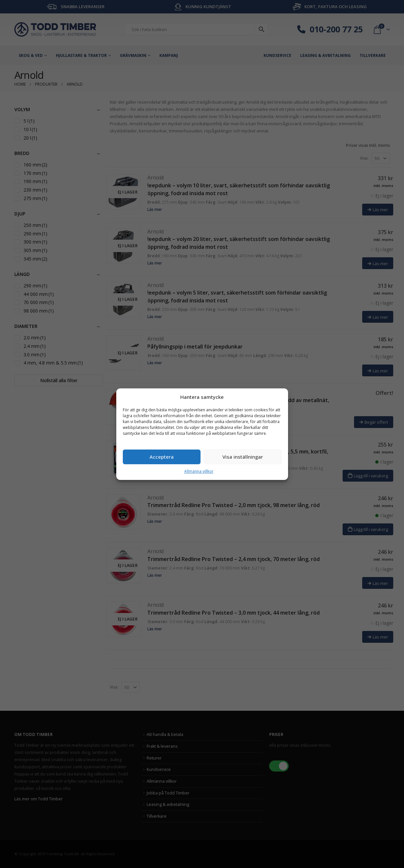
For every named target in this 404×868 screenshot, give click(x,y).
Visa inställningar (243, 457)
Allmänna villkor (199, 471)
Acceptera (162, 457)
